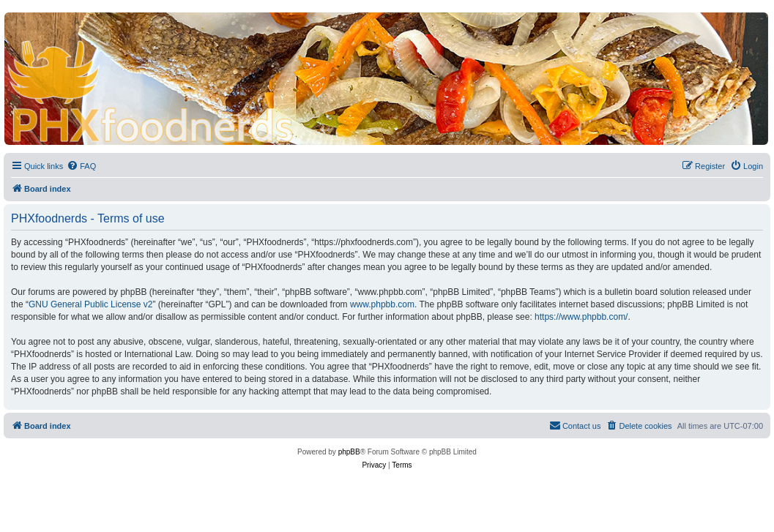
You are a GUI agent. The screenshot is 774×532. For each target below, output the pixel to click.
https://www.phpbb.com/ (581, 317)
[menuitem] (81, 166)
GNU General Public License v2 (90, 304)
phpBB (349, 452)
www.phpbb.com (382, 304)
